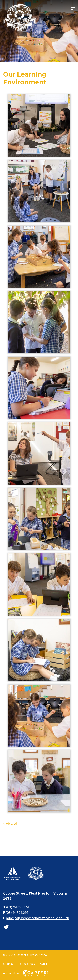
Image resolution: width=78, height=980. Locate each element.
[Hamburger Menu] (73, 8)
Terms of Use (27, 964)
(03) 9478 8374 (18, 907)
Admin (44, 964)
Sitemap (8, 964)
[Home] (24, 880)
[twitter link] (6, 927)
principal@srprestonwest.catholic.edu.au (38, 918)
